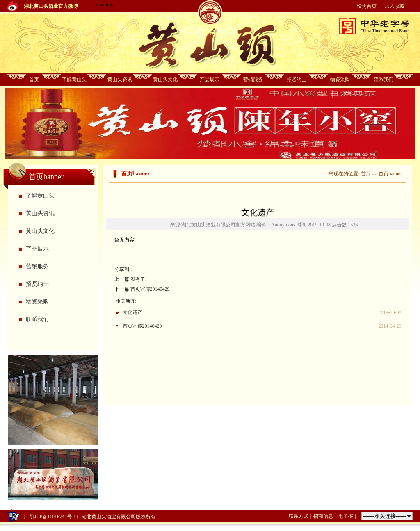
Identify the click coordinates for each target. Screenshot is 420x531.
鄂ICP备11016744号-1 (52, 517)
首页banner (390, 174)
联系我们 (383, 80)
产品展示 (210, 80)
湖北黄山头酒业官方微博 (51, 6)
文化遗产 (132, 312)
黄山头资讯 (120, 80)
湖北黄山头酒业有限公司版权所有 (119, 517)
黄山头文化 (165, 80)
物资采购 (340, 80)
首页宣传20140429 (150, 289)
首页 (34, 80)
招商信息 (323, 516)
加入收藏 (395, 6)
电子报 (346, 516)
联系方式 (299, 516)
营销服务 (253, 80)
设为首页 (367, 6)
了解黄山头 (74, 80)
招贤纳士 (297, 80)
